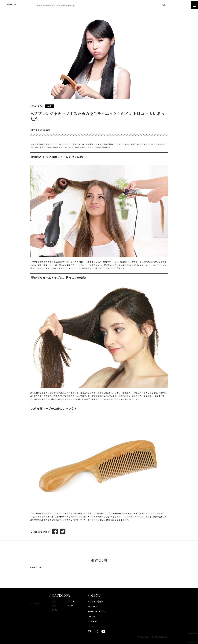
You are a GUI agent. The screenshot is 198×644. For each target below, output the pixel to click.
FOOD (55, 606)
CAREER (91, 616)
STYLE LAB (12, 4)
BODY (70, 606)
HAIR (54, 602)
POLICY (91, 626)
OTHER (55, 610)
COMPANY (92, 621)
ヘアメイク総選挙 (95, 602)
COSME (71, 602)
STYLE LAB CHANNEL (97, 611)
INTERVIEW (93, 607)
